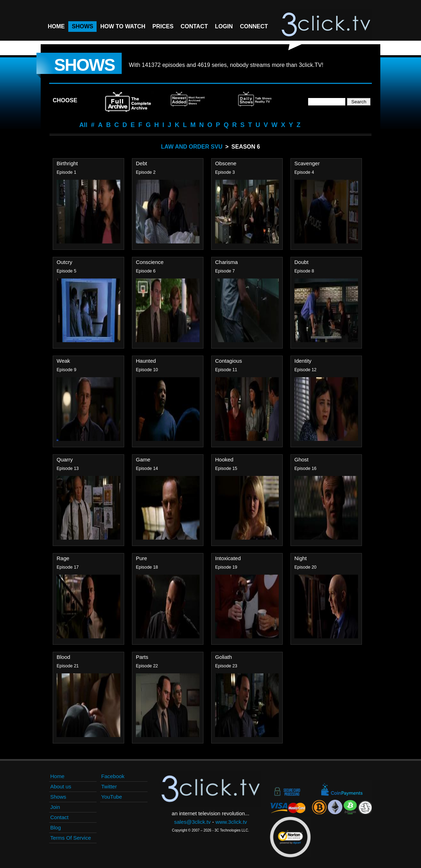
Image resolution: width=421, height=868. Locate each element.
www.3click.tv (231, 822)
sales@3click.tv (192, 822)
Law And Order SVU (192, 147)
